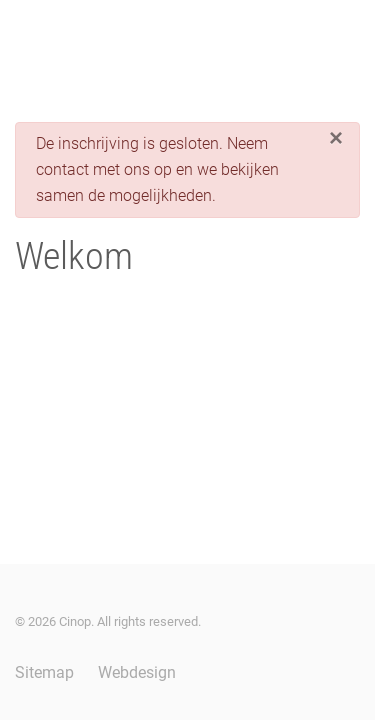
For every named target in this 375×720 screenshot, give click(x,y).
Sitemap (44, 672)
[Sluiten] (336, 138)
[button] (25, 40)
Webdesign (137, 672)
